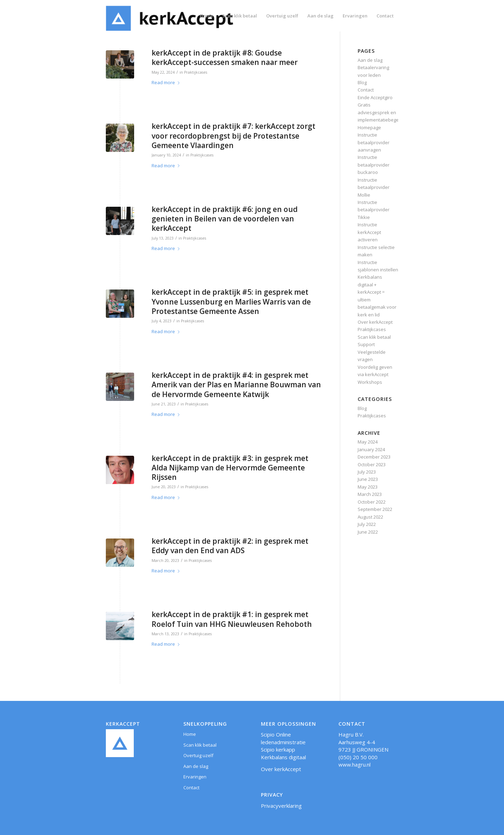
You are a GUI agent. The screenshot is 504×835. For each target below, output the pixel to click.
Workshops (370, 382)
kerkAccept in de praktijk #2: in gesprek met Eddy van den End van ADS (230, 546)
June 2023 (368, 479)
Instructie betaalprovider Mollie (374, 187)
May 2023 (368, 487)
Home (190, 734)
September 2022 (375, 509)
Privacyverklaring (281, 806)
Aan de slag (370, 60)
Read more (167, 82)
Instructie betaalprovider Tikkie (374, 210)
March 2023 (370, 494)
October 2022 (372, 502)
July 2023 (367, 472)
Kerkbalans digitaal (283, 757)
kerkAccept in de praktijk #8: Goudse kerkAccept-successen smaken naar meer (225, 57)
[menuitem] (206, 16)
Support (366, 344)
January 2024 (371, 449)
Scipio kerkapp (278, 749)
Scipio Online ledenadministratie (283, 738)
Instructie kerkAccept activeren (369, 232)
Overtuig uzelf (198, 755)
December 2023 (374, 457)
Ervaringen (195, 777)
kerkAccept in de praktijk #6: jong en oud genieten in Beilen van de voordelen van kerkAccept (225, 219)
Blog (362, 82)
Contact (366, 90)
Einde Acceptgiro (375, 97)
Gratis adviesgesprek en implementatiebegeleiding (385, 112)
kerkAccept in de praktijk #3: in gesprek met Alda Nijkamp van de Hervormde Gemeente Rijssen (230, 468)
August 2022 (370, 517)
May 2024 (368, 442)
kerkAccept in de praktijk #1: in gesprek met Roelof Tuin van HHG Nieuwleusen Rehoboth (232, 619)
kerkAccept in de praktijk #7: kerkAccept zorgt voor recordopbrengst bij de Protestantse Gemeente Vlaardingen (233, 136)
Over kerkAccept (375, 322)
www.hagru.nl (355, 764)
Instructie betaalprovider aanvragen (374, 142)
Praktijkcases (196, 72)
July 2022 (367, 524)
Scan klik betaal (374, 337)
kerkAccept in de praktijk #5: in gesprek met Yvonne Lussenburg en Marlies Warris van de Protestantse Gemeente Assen (231, 302)
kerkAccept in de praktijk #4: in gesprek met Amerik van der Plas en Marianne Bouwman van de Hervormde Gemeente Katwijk (236, 385)
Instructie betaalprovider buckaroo (374, 165)
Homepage (369, 127)
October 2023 (372, 464)
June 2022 (368, 532)
